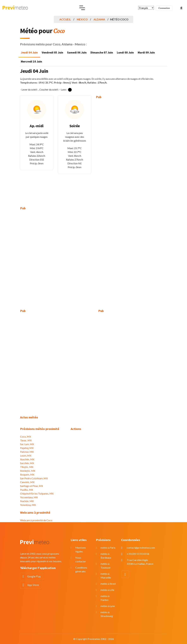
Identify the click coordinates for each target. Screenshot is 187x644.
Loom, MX (26, 456)
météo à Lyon (108, 606)
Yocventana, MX (29, 497)
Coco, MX (26, 437)
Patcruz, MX (27, 452)
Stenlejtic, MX (28, 471)
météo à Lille (107, 590)
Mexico (82, 19)
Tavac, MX (26, 440)
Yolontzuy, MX (28, 505)
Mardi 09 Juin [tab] (146, 52)
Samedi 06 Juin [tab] (77, 52)
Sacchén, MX (27, 463)
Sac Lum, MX (27, 444)
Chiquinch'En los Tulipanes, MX (37, 493)
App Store (33, 585)
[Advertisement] (112, 150)
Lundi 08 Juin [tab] (125, 52)
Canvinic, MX (27, 482)
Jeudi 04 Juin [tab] (29, 52)
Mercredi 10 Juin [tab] (31, 61)
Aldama (99, 19)
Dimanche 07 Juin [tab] (102, 52)
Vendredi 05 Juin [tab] (52, 52)
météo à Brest (108, 584)
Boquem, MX (27, 474)
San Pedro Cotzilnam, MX (34, 478)
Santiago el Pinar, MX (32, 486)
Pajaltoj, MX (27, 448)
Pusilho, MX (27, 490)
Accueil (65, 19)
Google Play (34, 576)
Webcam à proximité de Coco (36, 520)
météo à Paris (108, 548)
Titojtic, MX (27, 467)
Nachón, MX (27, 501)
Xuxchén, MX (27, 459)
